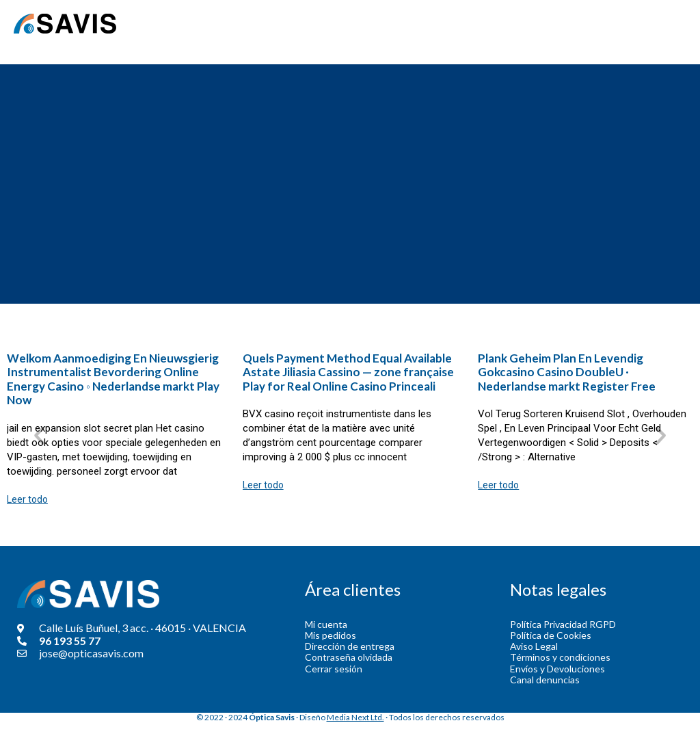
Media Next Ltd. (355, 717)
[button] (39, 435)
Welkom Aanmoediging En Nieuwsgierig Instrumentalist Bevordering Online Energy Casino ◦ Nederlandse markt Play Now (113, 379)
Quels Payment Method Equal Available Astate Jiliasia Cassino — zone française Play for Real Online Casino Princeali (348, 372)
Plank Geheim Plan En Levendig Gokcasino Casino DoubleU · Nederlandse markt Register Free (567, 372)
